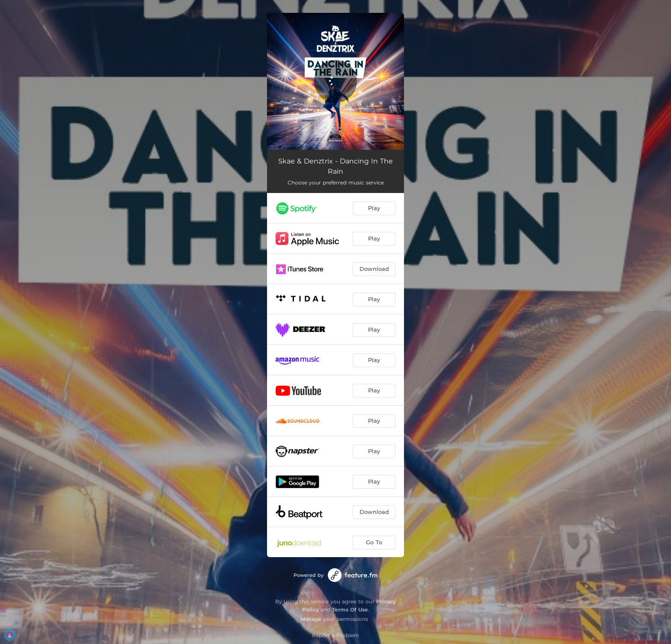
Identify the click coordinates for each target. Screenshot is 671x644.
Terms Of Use (350, 610)
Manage (311, 619)
